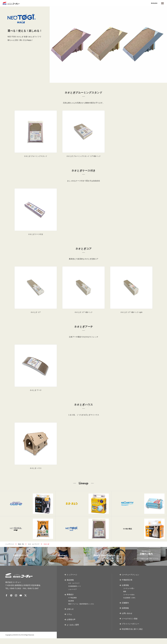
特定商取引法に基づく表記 (132, 635)
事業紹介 (70, 600)
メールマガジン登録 (130, 624)
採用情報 (125, 614)
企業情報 (125, 591)
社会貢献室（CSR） (130, 603)
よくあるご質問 (73, 630)
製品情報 (70, 586)
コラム (69, 620)
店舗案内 (125, 609)
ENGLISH (154, 3)
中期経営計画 (127, 586)
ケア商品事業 (72, 603)
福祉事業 (71, 606)
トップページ (10, 547)
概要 (125, 597)
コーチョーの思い (129, 594)
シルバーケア (72, 595)
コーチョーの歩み (129, 600)
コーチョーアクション (131, 580)
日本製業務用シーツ (75, 592)
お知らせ (70, 615)
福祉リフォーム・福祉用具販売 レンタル (81, 610)
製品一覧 (21, 547)
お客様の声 (71, 625)
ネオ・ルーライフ (34, 547)
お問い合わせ (127, 619)
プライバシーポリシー (131, 630)
